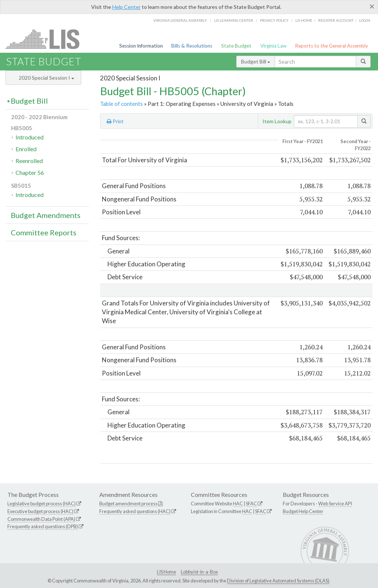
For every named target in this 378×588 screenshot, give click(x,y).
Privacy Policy (274, 20)
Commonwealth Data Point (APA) (41, 519)
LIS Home (166, 572)
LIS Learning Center (234, 20)
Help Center (126, 7)
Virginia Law (273, 46)
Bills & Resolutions (192, 46)
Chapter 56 (30, 172)
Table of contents (121, 104)
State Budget (236, 46)
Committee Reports (44, 232)
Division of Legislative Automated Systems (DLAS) (278, 581)
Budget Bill (256, 61)
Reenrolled (29, 161)
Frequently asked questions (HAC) (135, 511)
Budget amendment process (128, 504)
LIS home (304, 20)
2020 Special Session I (47, 78)
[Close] (372, 6)
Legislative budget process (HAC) (42, 504)
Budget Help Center (303, 511)
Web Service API (335, 504)
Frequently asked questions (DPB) (43, 526)
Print (115, 121)
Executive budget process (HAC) (40, 511)
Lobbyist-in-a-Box (199, 572)
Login (365, 20)
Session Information (141, 46)
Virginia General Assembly (180, 20)
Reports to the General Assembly (331, 46)
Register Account (336, 20)
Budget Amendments (46, 215)
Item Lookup (277, 121)
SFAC (251, 504)
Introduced (30, 137)
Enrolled (26, 149)
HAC (238, 504)
